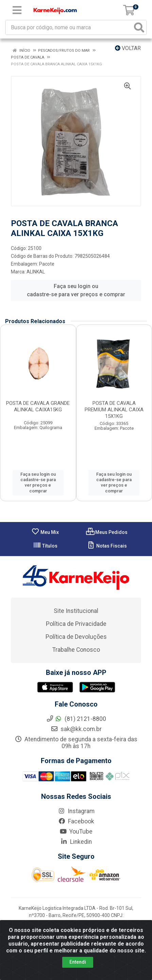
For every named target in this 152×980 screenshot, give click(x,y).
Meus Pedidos (107, 532)
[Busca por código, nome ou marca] (69, 27)
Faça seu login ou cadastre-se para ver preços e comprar (76, 290)
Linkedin (76, 842)
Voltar (128, 48)
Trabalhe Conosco (76, 650)
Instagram (76, 811)
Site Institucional (76, 611)
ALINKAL (36, 272)
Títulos (45, 546)
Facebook (76, 821)
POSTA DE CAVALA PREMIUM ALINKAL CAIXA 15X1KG (114, 410)
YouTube (76, 832)
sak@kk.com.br (76, 729)
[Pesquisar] (139, 27)
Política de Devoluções (76, 637)
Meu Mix (45, 532)
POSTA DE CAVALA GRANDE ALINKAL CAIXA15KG (38, 406)
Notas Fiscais (107, 546)
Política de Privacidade (76, 624)
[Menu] (17, 10)
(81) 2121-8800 (76, 719)
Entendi (78, 965)
